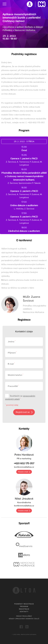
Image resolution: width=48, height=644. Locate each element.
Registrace (24, 609)
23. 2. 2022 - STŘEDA (24, 141)
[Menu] (4, 4)
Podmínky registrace (24, 604)
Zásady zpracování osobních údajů (24, 619)
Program (24, 607)
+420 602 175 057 (24, 463)
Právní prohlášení (24, 616)
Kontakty (24, 612)
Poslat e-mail (23, 472)
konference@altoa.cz (24, 467)
